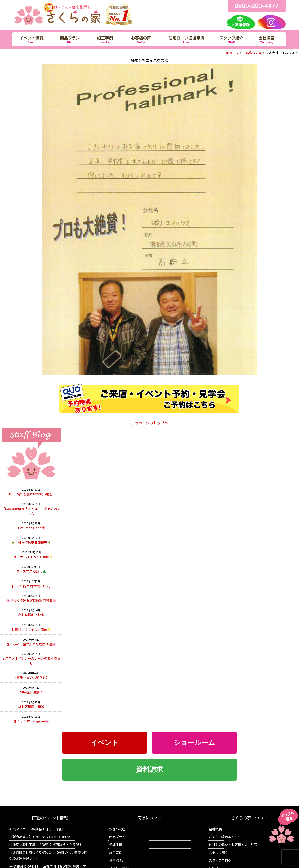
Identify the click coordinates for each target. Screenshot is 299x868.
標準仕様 (116, 844)
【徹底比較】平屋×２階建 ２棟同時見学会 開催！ (46, 844)
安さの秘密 (117, 829)
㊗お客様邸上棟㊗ (31, 615)
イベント (105, 743)
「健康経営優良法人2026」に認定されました (31, 511)
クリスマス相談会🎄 (31, 571)
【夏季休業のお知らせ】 (31, 678)
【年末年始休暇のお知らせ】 (31, 586)
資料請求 (149, 769)
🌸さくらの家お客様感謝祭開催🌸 (31, 600)
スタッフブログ (220, 860)
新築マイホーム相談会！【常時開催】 (37, 829)
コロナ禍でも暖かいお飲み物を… (31, 494)
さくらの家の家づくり (225, 837)
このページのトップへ (149, 423)
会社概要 (215, 829)
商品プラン (117, 837)
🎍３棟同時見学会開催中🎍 (31, 542)
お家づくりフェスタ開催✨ (31, 629)
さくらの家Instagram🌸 (31, 721)
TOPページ (231, 53)
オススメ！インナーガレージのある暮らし (31, 661)
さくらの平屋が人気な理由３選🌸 (31, 644)
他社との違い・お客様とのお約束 (233, 844)
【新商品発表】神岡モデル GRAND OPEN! (40, 837)
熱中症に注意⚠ (31, 692)
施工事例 (116, 852)
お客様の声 (117, 860)
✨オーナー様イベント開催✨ (31, 557)
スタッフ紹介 (219, 852)
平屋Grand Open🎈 (31, 528)
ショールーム (194, 743)
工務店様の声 (252, 53)
